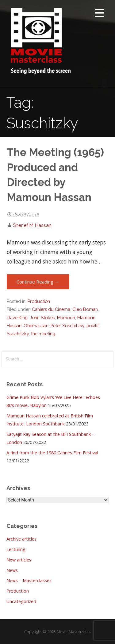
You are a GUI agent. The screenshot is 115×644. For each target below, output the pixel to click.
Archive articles (21, 539)
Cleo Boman (85, 309)
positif (92, 326)
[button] (99, 14)
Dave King (17, 318)
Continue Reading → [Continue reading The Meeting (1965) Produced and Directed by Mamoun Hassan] (38, 282)
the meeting (43, 334)
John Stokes (42, 318)
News (12, 570)
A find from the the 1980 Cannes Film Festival (52, 453)
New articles (19, 560)
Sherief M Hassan (32, 225)
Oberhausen (36, 326)
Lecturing (16, 549)
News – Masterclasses (29, 580)
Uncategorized (21, 601)
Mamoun (66, 318)
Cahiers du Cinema (51, 309)
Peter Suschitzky (67, 326)
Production (39, 301)
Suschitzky (18, 334)
